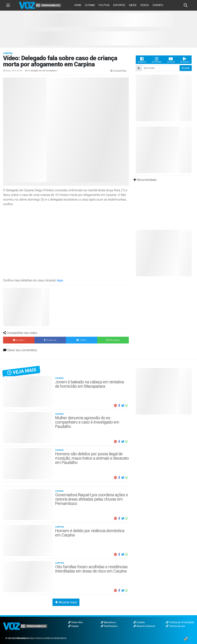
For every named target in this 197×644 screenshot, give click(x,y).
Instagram (157, 60)
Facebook (142, 60)
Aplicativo (185, 60)
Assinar (186, 68)
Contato (139, 622)
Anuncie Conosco (144, 626)
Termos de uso (176, 626)
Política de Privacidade (180, 622)
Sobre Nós (75, 622)
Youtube (171, 60)
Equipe (73, 626)
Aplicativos (108, 622)
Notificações (109, 626)
